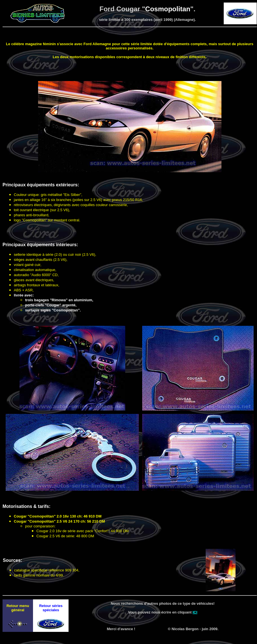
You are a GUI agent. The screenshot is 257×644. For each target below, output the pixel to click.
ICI (195, 612)
